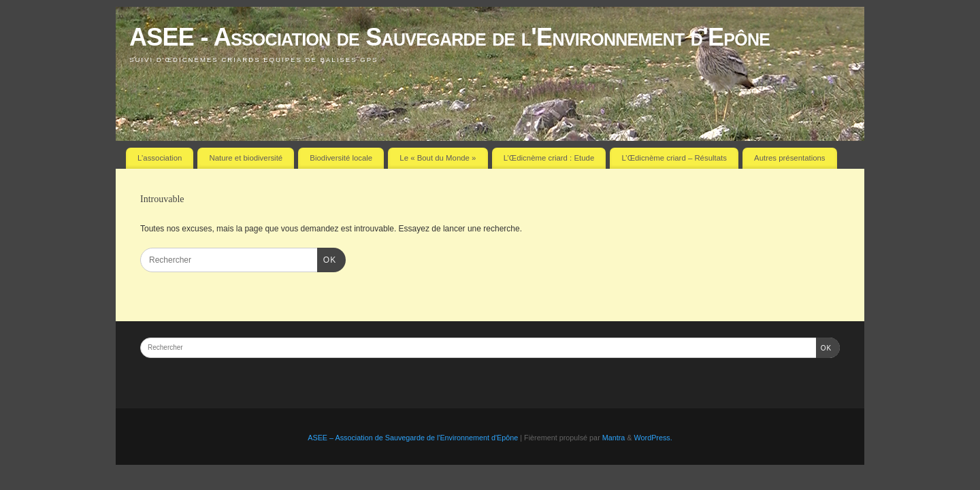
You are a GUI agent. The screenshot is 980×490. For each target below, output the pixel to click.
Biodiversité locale (341, 158)
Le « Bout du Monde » (438, 158)
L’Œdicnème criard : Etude (549, 158)
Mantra (614, 438)
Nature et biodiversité (246, 158)
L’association (160, 158)
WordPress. (653, 438)
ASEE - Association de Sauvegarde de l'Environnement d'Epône (450, 37)
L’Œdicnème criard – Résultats (674, 158)
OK (327, 259)
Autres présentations (789, 158)
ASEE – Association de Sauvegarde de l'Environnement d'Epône (413, 438)
